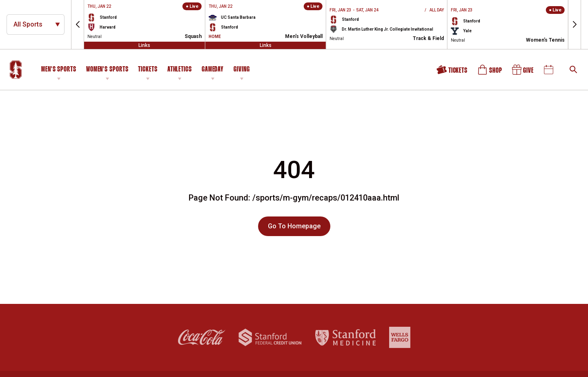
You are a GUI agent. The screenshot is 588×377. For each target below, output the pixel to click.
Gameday (213, 70)
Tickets (148, 70)
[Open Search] (573, 69)
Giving (242, 70)
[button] (78, 25)
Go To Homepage (294, 226)
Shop (490, 71)
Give (523, 71)
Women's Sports (107, 70)
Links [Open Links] (144, 45)
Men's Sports (59, 70)
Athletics (180, 70)
